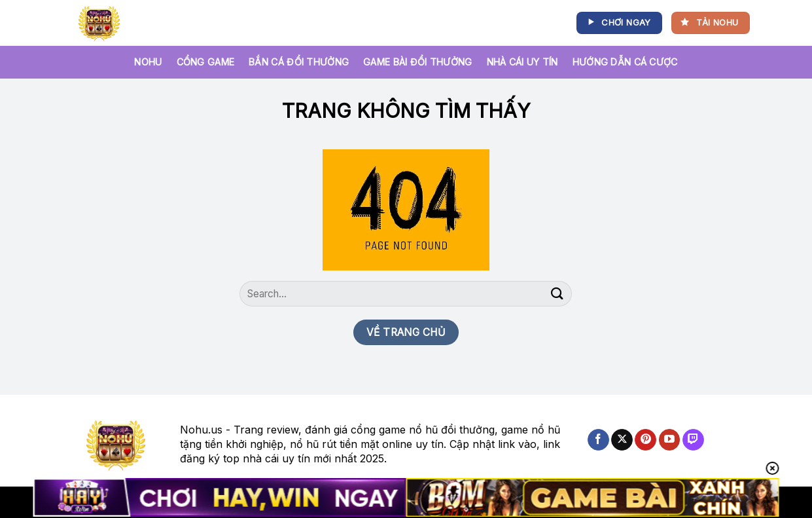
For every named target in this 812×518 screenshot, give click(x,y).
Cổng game (206, 62)
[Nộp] (557, 294)
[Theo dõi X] (622, 440)
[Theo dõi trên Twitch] (693, 440)
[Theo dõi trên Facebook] (598, 440)
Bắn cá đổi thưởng (299, 62)
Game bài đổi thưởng (417, 62)
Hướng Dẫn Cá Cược (625, 62)
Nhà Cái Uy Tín (522, 62)
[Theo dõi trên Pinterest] (645, 440)
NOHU (148, 62)
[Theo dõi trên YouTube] (670, 440)
